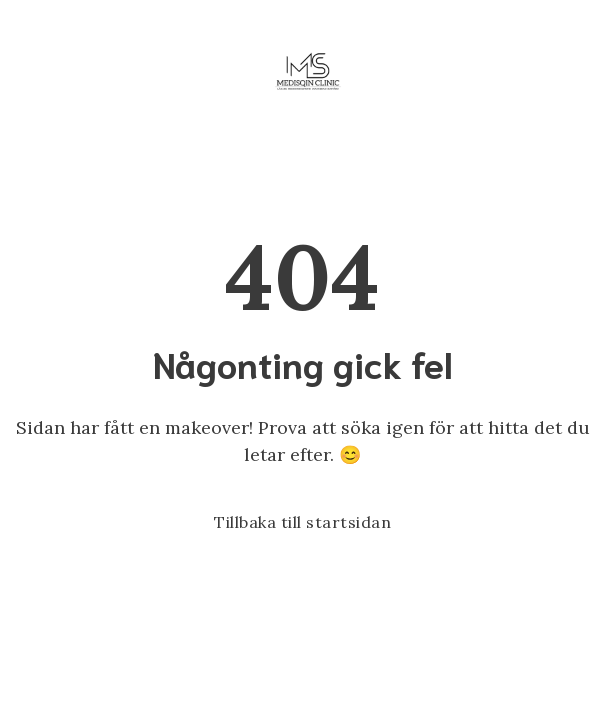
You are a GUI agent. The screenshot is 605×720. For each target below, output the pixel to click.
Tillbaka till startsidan (302, 522)
